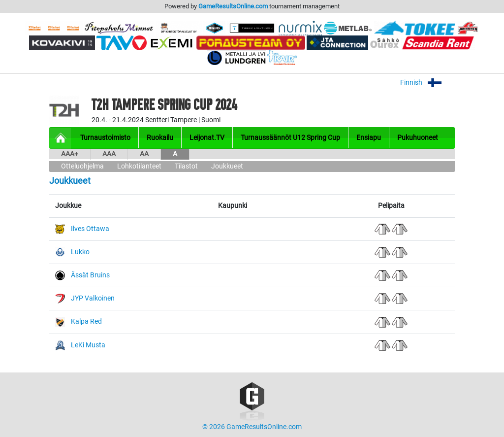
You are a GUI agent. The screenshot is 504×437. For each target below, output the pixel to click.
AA (144, 154)
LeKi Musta (88, 345)
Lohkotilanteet (139, 166)
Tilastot (186, 166)
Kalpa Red (86, 321)
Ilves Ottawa (90, 229)
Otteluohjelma (82, 166)
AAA (109, 154)
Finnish (427, 83)
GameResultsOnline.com (233, 6)
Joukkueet (227, 166)
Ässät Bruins (90, 275)
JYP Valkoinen (93, 298)
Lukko (80, 252)
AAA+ (70, 154)
